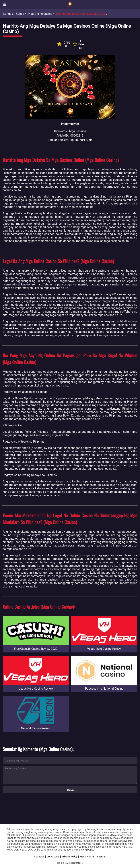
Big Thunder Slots (81, 140)
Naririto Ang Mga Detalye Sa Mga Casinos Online (88, 14)
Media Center (87, 857)
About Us (39, 857)
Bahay (20, 14)
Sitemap (102, 857)
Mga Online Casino (40, 14)
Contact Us (53, 857)
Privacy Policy (69, 857)
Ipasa (70, 790)
